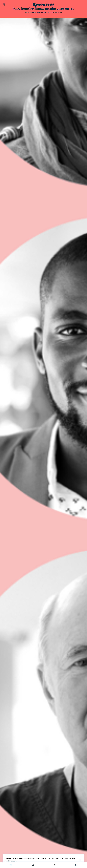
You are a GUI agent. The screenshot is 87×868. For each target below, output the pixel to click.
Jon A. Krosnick (31, 13)
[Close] (80, 860)
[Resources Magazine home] (43, 5)
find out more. (12, 861)
